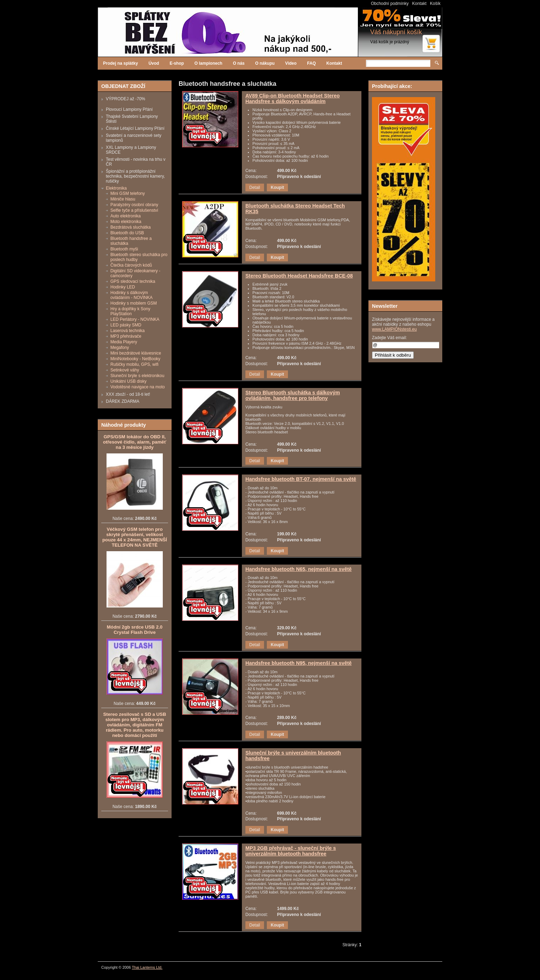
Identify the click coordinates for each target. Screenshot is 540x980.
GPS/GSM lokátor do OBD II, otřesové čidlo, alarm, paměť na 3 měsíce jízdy (135, 442)
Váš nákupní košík (396, 32)
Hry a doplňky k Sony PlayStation (130, 311)
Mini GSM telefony (128, 193)
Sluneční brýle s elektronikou (137, 376)
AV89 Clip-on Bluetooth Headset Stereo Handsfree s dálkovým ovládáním (292, 98)
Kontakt (419, 4)
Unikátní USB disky (128, 381)
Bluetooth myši (124, 249)
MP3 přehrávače (126, 336)
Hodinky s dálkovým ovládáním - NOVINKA (131, 295)
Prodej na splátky (120, 63)
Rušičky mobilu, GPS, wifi (134, 364)
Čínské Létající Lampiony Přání (135, 128)
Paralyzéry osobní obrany (134, 205)
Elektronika (116, 188)
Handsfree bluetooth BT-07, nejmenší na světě (301, 479)
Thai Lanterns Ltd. (147, 967)
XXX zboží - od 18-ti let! (128, 394)
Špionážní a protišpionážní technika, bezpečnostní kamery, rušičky (135, 176)
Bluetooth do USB (127, 233)
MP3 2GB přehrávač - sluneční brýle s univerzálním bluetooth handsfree (291, 851)
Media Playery (124, 342)
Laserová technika (127, 331)
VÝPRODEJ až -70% (126, 99)
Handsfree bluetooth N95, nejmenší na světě (298, 663)
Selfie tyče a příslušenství (134, 210)
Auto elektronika (126, 216)
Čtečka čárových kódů (131, 265)
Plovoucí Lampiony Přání (129, 109)
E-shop (177, 63)
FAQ (312, 63)
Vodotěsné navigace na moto (138, 387)
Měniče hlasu (123, 199)
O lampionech (208, 63)
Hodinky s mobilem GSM (134, 303)
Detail (255, 187)
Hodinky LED (123, 287)
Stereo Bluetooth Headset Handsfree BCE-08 (299, 276)
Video (291, 63)
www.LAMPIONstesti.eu (394, 329)
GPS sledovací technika (133, 281)
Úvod (154, 63)
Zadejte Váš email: (389, 338)
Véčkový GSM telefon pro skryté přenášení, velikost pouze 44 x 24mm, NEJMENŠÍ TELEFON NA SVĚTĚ (135, 537)
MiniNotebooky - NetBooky (135, 359)
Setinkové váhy (125, 370)
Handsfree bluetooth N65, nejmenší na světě (298, 569)
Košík (435, 4)
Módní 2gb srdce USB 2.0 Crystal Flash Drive (135, 630)
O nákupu (265, 63)
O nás (239, 63)
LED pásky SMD (126, 325)
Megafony (120, 348)
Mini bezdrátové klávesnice (136, 353)
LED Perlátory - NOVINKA (135, 319)
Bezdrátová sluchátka (131, 227)
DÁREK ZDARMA (123, 401)
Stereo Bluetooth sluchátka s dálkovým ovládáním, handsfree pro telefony (293, 395)
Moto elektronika (126, 222)
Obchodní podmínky (390, 4)
